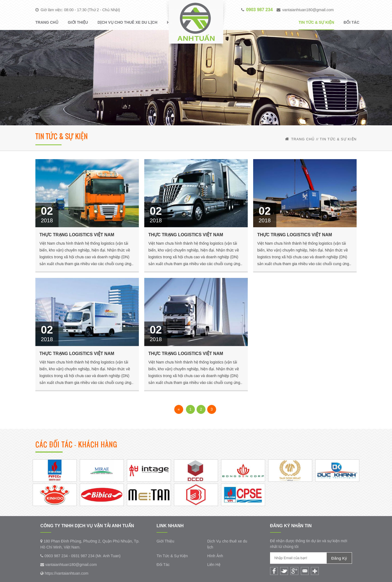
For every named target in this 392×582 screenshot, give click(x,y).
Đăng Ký (339, 558)
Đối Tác (351, 22)
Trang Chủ (47, 22)
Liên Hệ (214, 565)
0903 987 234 (54, 556)
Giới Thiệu (78, 22)
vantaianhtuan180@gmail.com (308, 10)
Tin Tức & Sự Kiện (316, 22)
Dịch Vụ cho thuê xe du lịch (127, 22)
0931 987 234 (83, 556)
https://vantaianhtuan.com (66, 573)
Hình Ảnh (215, 556)
